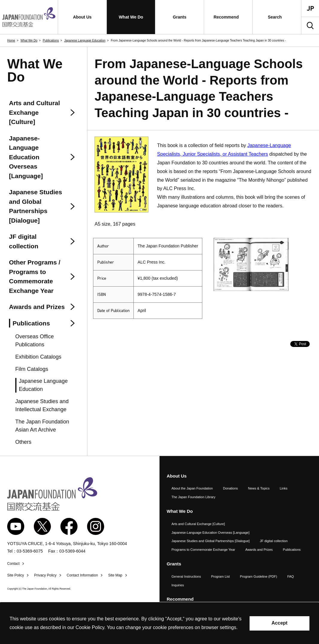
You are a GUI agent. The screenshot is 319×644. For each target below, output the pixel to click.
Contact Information (82, 575)
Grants (174, 564)
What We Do (29, 40)
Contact (13, 564)
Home (11, 40)
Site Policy (16, 575)
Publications (51, 40)
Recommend (180, 599)
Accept (279, 623)
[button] (82, 17)
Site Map (115, 575)
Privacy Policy (45, 575)
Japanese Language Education (85, 40)
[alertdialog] (159, 623)
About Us (177, 476)
